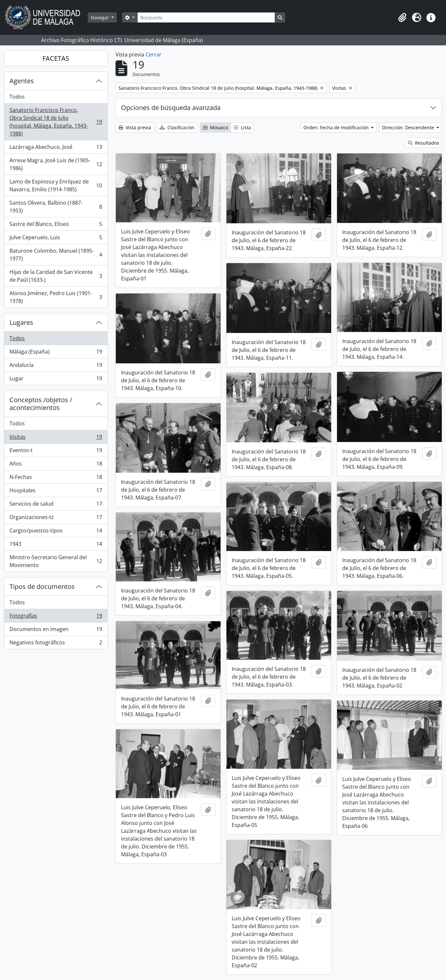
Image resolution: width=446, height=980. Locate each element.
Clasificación (177, 127)
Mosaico (215, 127)
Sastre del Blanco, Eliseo (56, 225)
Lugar (56, 380)
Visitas (56, 438)
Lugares (21, 322)
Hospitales (56, 492)
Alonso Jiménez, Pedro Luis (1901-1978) (56, 297)
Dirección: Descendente (409, 127)
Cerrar (154, 55)
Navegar (100, 17)
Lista (242, 127)
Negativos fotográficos (56, 644)
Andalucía (56, 366)
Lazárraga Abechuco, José (56, 148)
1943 (56, 545)
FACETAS (56, 58)
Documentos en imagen (56, 631)
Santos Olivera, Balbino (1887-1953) (56, 207)
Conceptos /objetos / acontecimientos (41, 404)
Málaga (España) (56, 353)
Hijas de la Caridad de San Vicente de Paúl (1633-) (56, 276)
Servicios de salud (56, 505)
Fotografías (56, 617)
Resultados (423, 143)
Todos (17, 97)
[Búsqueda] (206, 17)
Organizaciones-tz (56, 519)
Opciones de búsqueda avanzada (171, 108)
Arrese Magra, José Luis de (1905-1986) (56, 164)
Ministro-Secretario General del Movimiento (56, 561)
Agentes (22, 81)
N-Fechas (56, 478)
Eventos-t (56, 452)
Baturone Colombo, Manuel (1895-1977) (56, 255)
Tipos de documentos (42, 586)
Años (56, 465)
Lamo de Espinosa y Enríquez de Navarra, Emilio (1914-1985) (56, 185)
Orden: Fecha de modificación (337, 127)
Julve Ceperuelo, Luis (56, 239)
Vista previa (135, 127)
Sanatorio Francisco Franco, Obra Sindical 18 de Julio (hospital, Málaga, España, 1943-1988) (56, 122)
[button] (402, 18)
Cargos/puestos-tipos (56, 532)
